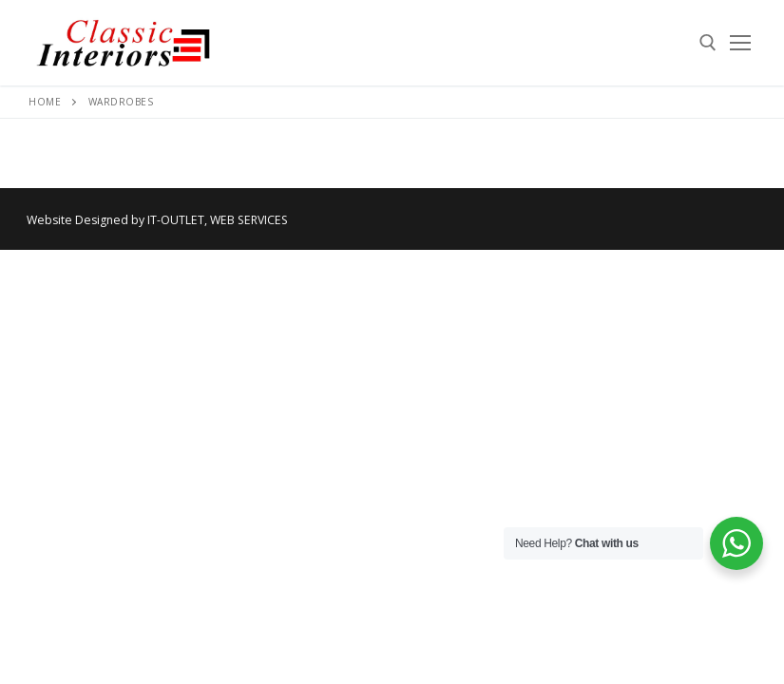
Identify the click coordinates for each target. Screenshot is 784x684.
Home (45, 102)
